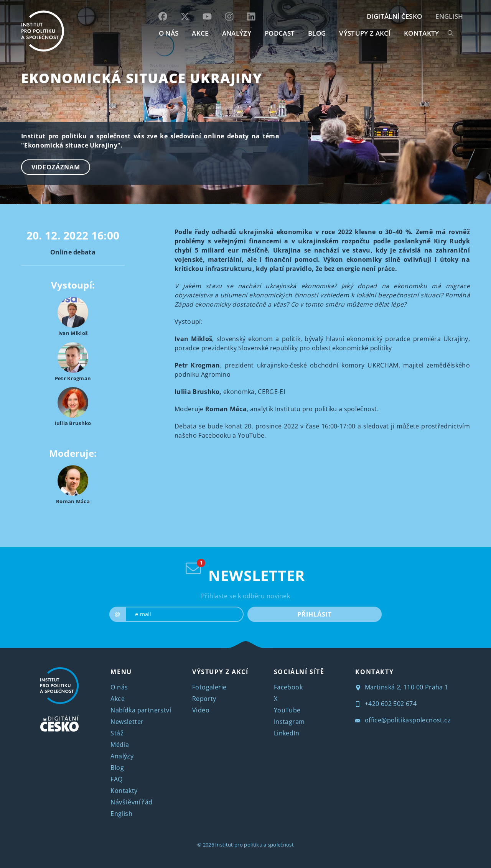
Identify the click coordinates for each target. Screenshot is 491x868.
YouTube (287, 710)
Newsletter (127, 722)
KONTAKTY (422, 33)
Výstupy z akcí (365, 33)
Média (120, 745)
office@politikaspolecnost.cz (403, 720)
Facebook (288, 687)
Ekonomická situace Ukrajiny (142, 78)
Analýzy (237, 33)
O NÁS (169, 33)
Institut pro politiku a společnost (255, 845)
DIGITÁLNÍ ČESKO (394, 16)
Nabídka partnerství (141, 710)
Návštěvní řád (131, 802)
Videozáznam (56, 167)
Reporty (204, 699)
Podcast (280, 33)
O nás (119, 687)
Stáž (117, 733)
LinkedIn (287, 733)
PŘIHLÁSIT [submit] (314, 614)
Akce (118, 699)
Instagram (289, 722)
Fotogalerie (209, 687)
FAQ (116, 779)
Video (201, 710)
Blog (117, 768)
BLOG (317, 33)
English (449, 16)
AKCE (200, 33)
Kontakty (124, 791)
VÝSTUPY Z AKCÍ (220, 672)
